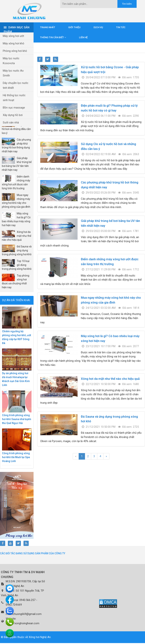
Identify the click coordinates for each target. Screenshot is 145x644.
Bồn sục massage (14, 108)
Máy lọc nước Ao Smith (13, 73)
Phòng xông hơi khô (15, 51)
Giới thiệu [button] (74, 27)
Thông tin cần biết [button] (53, 37)
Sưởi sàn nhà (11, 122)
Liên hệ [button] (83, 37)
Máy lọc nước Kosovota (11, 61)
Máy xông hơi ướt (13, 36)
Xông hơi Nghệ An (40, 637)
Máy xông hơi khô (14, 43)
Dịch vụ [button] (98, 27)
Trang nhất (48, 27)
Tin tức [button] (121, 27)
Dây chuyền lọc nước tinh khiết (16, 85)
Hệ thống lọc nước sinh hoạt (14, 98)
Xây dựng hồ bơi (13, 115)
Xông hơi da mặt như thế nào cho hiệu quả (110, 379)
